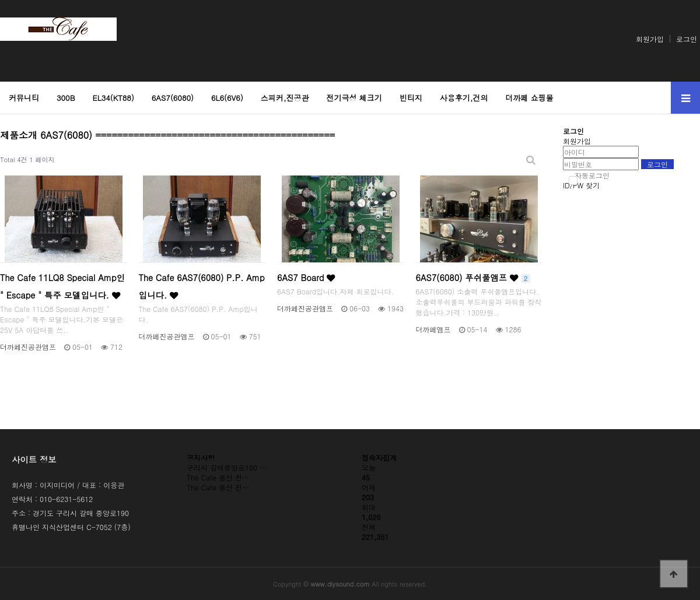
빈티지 (411, 98)
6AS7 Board (306, 278)
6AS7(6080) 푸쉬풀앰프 (473, 278)
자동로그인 (589, 175)
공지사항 (201, 457)
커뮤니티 (24, 98)
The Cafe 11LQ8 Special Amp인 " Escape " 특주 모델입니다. (62, 286)
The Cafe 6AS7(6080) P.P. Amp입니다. (202, 286)
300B (66, 98)
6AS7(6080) (173, 98)
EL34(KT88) (113, 98)
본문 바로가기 (0, 0)
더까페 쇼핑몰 (530, 98)
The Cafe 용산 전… (218, 477)
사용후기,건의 (464, 98)
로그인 (687, 39)
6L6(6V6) (227, 98)
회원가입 (650, 39)
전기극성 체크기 (354, 98)
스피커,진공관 (285, 98)
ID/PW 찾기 (581, 185)
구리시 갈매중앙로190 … (227, 467)
